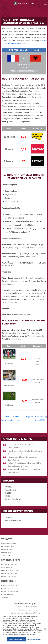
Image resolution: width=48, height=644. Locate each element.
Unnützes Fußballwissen (14, 499)
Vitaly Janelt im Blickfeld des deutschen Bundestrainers (22, 459)
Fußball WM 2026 (7, 595)
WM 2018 (8, 496)
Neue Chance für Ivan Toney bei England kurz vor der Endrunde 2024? (25, 452)
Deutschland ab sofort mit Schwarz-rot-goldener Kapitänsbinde (25, 471)
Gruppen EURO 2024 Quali (10, 571)
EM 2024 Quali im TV (9, 577)
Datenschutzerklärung (13, 520)
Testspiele (5, 598)
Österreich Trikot (7, 550)
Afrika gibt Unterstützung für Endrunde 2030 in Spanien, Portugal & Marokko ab (24, 464)
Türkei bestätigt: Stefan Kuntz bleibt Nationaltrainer (21, 446)
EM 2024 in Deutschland (10, 592)
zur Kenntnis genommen (16, 639)
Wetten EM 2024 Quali (9, 574)
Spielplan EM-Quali (8, 568)
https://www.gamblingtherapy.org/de (24, 613)
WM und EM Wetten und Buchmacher (24, 3)
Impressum (9, 517)
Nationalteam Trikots (9, 544)
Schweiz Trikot (6, 553)
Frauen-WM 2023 (7, 589)
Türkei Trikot (6, 556)
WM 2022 (8, 487)
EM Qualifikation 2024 (9, 565)
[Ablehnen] (45, 629)
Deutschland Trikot (8, 547)
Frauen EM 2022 (10, 490)
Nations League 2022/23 (10, 586)
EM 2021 (8, 493)
